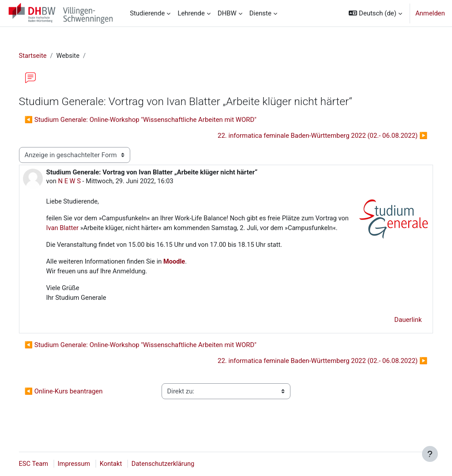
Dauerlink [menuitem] (395, 331)
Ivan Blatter (111, 229)
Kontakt (125, 464)
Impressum (87, 464)
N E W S (83, 181)
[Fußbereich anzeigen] (430, 454)
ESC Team (46, 464)
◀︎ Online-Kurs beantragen (76, 403)
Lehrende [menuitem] (191, 13)
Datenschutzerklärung (178, 464)
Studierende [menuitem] (147, 13)
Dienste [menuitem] (260, 13)
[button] (375, 13)
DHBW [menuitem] (227, 13)
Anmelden (430, 13)
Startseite (45, 56)
